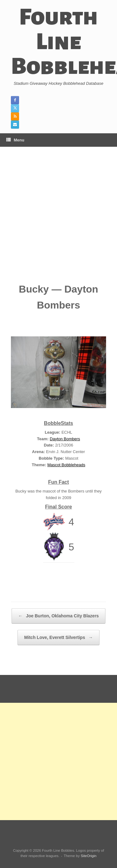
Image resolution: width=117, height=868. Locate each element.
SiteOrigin (89, 856)
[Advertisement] (58, 220)
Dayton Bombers (65, 439)
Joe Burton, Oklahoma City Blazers (58, 616)
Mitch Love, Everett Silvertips (58, 638)
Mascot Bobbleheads (66, 465)
